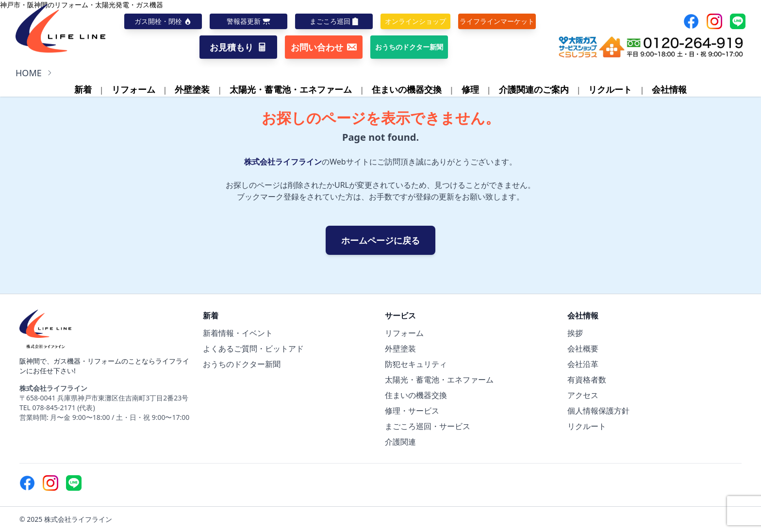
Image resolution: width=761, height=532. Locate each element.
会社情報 (669, 89)
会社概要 (583, 349)
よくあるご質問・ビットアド (253, 349)
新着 (83, 89)
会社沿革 (583, 364)
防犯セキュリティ (416, 364)
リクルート (610, 89)
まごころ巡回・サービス (428, 426)
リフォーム (133, 89)
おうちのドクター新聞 (242, 364)
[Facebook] (691, 21)
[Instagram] (714, 21)
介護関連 (400, 442)
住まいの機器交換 (407, 89)
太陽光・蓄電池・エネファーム (291, 89)
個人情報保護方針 (598, 411)
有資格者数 (587, 380)
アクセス (583, 395)
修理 (470, 89)
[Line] (738, 21)
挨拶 (575, 333)
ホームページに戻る (380, 240)
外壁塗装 (192, 89)
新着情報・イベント (238, 333)
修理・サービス (412, 411)
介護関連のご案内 (534, 89)
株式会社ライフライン (283, 162)
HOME (29, 73)
